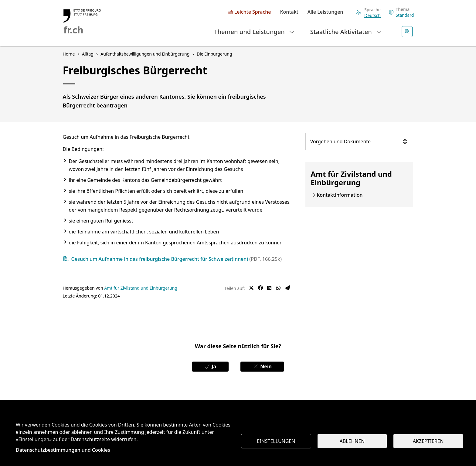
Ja (210, 366)
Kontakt (289, 12)
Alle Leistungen (325, 12)
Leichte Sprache (253, 12)
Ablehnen (352, 441)
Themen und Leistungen (255, 31)
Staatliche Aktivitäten (347, 31)
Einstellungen (276, 441)
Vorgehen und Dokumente (359, 141)
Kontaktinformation (340, 195)
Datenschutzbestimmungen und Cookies (63, 450)
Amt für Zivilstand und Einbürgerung (141, 288)
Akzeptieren (428, 441)
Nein (262, 366)
